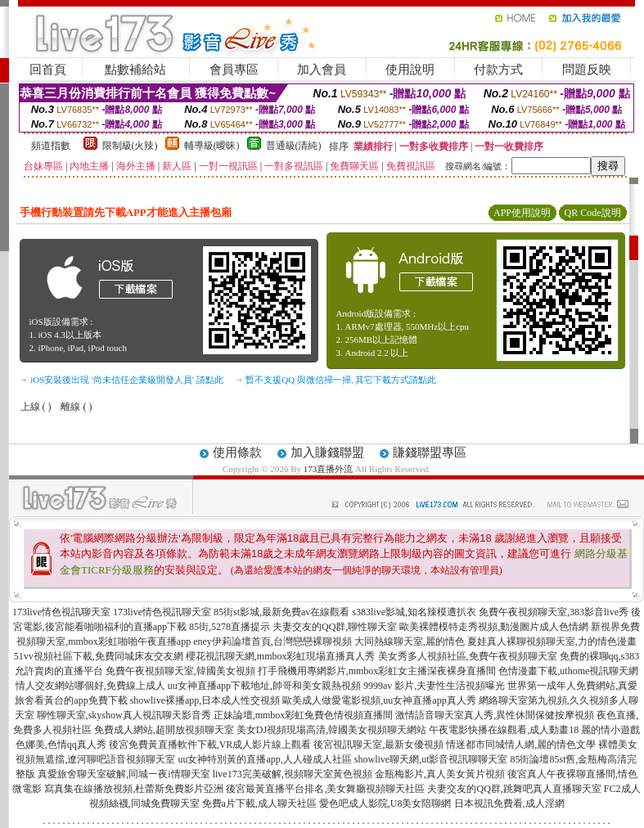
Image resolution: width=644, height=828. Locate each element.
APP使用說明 (522, 213)
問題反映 (587, 70)
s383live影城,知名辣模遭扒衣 (414, 612)
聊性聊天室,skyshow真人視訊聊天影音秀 (124, 715)
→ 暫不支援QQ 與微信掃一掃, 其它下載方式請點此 (336, 380)
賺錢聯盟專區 (430, 452)
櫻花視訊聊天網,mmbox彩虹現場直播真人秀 (281, 656)
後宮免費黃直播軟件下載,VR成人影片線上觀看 (210, 745)
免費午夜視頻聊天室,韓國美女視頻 (180, 671)
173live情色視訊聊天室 (61, 612)
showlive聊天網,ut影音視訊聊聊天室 (431, 759)
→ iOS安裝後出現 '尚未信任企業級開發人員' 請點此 (122, 380)
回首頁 (48, 70)
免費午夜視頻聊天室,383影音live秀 (554, 612)
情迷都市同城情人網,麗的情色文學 (521, 745)
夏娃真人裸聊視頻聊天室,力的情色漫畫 (552, 641)
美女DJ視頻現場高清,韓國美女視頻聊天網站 (331, 730)
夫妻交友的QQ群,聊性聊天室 (335, 627)
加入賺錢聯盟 (327, 452)
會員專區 (234, 70)
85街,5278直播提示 (230, 627)
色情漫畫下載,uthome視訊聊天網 (568, 671)
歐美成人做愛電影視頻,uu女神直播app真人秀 (379, 700)
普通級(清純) (294, 146)
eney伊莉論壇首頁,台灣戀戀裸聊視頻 (272, 641)
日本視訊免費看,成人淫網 (509, 803)
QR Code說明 (593, 213)
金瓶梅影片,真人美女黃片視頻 (440, 774)
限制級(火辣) (130, 146)
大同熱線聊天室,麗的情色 (410, 641)
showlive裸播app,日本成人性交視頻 (205, 700)
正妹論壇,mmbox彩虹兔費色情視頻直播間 (304, 715)
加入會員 (322, 70)
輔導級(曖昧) (212, 146)
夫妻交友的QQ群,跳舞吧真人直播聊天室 (514, 789)
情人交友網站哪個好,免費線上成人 (90, 686)
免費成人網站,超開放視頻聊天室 (164, 730)
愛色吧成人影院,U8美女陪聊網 (385, 803)
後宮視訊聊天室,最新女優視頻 (378, 745)
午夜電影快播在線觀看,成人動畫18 (504, 730)
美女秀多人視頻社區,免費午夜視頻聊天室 (468, 656)
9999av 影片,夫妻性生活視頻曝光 (434, 686)
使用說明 (410, 70)
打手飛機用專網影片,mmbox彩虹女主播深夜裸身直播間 (377, 671)
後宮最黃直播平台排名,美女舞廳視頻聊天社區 (325, 789)
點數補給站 (135, 70)
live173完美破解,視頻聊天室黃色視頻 (293, 774)
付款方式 (498, 70)
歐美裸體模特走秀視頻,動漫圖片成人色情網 (494, 627)
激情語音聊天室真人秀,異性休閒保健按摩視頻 (495, 715)
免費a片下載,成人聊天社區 (259, 803)
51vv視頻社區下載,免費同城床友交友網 (99, 656)
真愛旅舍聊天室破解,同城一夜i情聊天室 (124, 774)
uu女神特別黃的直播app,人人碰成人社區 (264, 759)
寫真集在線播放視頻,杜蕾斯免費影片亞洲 (134, 789)
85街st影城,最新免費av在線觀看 (281, 612)
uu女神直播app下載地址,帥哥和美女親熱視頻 (264, 686)
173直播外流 (329, 469)
